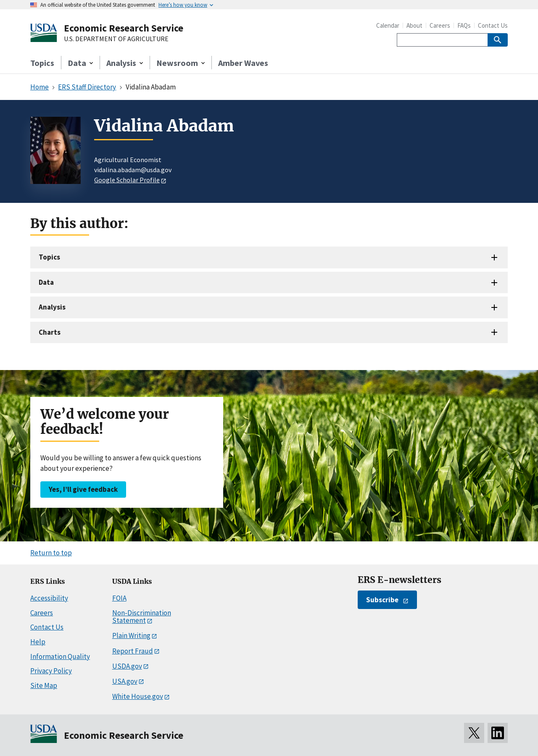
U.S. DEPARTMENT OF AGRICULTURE (116, 39)
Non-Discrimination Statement (142, 617)
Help (38, 642)
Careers (440, 25)
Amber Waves (243, 63)
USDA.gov (127, 666)
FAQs (464, 25)
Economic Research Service (124, 28)
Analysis (52, 307)
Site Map (44, 685)
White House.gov (138, 696)
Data (46, 282)
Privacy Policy (51, 671)
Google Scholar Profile (127, 180)
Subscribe (382, 600)
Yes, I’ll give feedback (83, 489)
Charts (50, 332)
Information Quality (60, 656)
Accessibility (49, 598)
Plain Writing (131, 635)
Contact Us (493, 25)
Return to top (51, 553)
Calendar (388, 25)
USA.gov (125, 681)
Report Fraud (133, 651)
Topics (42, 63)
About (414, 25)
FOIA (119, 598)
